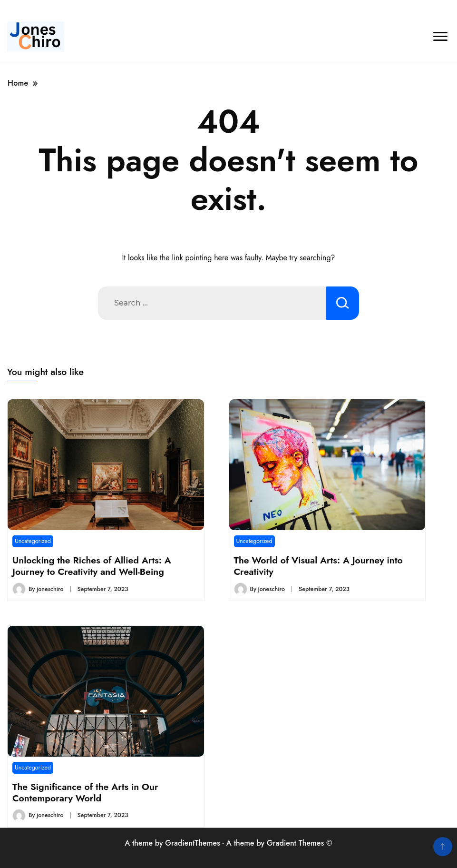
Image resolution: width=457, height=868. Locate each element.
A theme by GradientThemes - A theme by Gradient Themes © (228, 843)
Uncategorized (33, 541)
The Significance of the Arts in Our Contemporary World (85, 792)
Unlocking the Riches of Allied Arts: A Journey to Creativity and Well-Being (92, 566)
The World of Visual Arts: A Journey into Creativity (318, 566)
